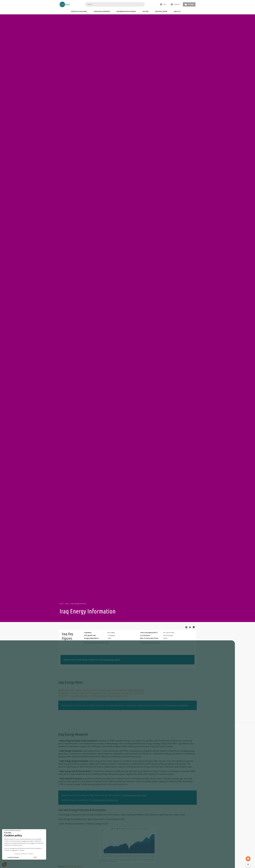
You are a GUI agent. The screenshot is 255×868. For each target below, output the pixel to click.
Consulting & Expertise (102, 11)
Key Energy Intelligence (178, 705)
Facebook (194, 628)
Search (141, 4)
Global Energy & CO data (135, 795)
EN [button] (163, 4)
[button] (176, 4)
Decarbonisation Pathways (126, 11)
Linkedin (191, 628)
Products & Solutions (79, 11)
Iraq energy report (112, 660)
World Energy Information (79, 604)
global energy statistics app (105, 800)
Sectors (146, 11)
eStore (67, 604)
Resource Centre (161, 11)
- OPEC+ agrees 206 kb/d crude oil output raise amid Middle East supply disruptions (101, 690)
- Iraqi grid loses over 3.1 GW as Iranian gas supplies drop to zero (93, 696)
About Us (177, 11)
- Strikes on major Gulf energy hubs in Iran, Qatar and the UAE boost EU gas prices (101, 693)
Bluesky (187, 628)
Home (61, 604)
